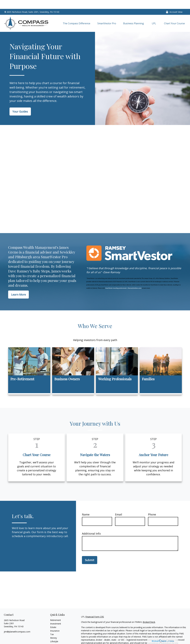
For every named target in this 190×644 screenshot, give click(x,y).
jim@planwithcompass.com (17, 623)
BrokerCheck (149, 613)
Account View (174, 3)
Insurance (55, 622)
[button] (77, 15)
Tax (52, 625)
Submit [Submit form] (90, 551)
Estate (53, 618)
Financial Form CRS (95, 608)
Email (119, 506)
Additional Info (91, 525)
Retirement (56, 611)
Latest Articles (57, 636)
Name (86, 506)
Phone (152, 506)
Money (54, 629)
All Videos (55, 640)
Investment (56, 615)
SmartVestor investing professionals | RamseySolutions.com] (123, 279)
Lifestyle (54, 633)
